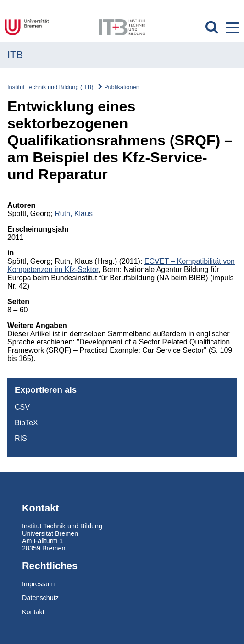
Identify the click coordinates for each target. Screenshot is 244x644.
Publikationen (122, 87)
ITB (15, 55)
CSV (22, 407)
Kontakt (33, 612)
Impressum (38, 584)
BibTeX (26, 423)
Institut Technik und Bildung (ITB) (50, 87)
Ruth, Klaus (74, 214)
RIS (21, 438)
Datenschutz (40, 598)
